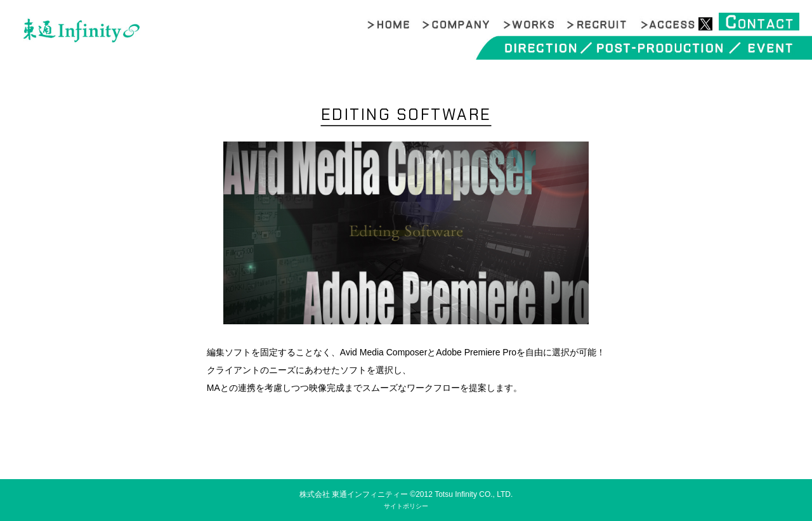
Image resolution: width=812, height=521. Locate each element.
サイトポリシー (406, 506)
